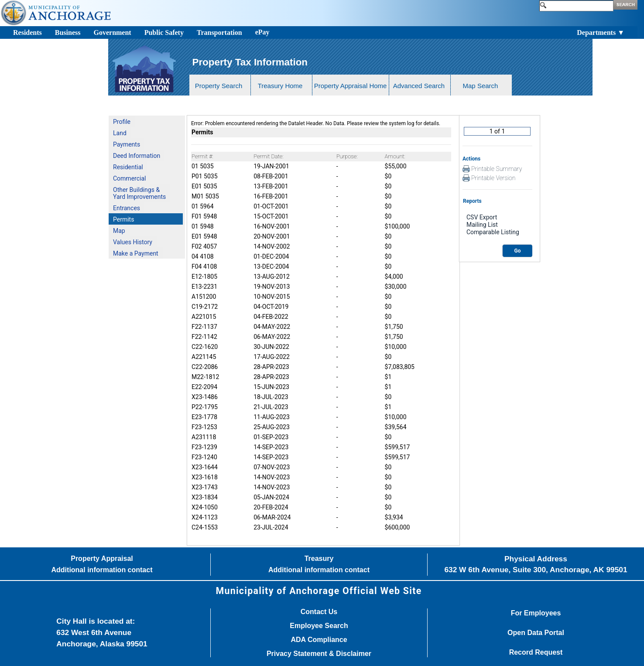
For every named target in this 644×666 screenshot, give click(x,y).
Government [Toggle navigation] (112, 32)
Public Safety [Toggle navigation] (164, 32)
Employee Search (319, 626)
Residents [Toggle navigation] (27, 32)
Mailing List (497, 225)
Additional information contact (102, 570)
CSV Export (497, 217)
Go (518, 251)
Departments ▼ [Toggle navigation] (601, 32)
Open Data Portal (536, 633)
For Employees (536, 613)
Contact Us (319, 612)
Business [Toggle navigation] (68, 32)
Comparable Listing (497, 232)
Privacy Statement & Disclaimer (319, 654)
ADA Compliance (319, 640)
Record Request (536, 652)
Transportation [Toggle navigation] (219, 32)
